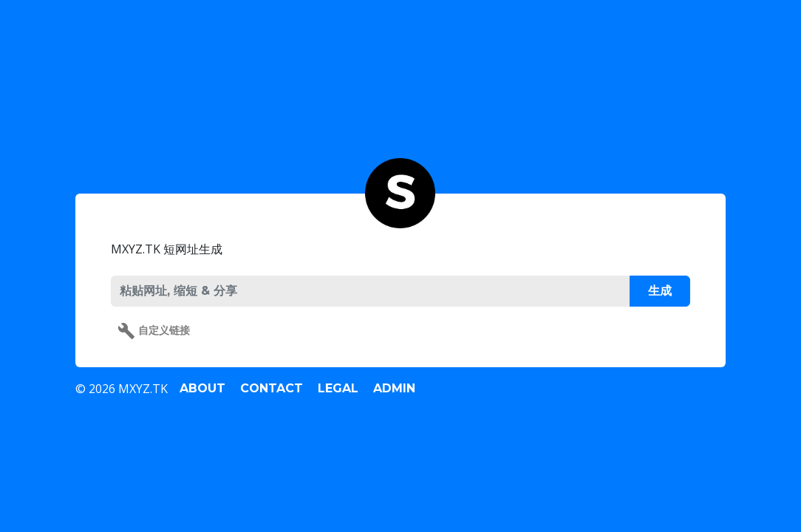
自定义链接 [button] (154, 331)
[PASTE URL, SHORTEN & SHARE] (370, 291)
